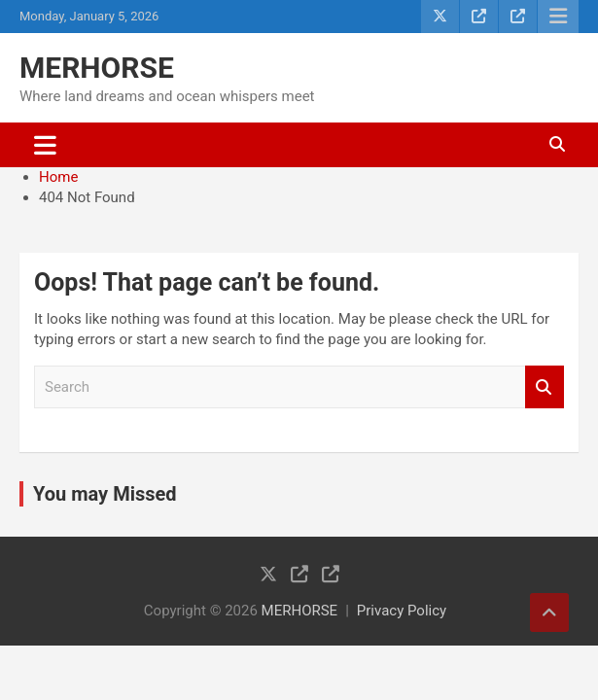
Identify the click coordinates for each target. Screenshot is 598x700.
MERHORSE (97, 68)
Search (545, 387)
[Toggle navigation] (45, 145)
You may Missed (105, 494)
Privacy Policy (402, 611)
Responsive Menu (558, 17)
